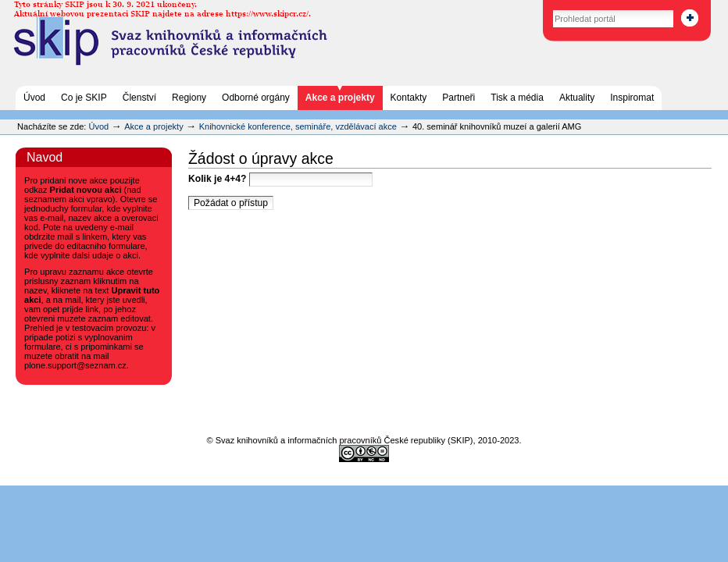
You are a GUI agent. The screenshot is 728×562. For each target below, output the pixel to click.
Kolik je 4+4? (280, 179)
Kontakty (409, 98)
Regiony (189, 98)
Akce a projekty (340, 98)
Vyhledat (536, 7)
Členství (139, 98)
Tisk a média (517, 98)
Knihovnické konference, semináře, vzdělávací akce (299, 126)
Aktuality (577, 98)
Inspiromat (632, 98)
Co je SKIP (84, 98)
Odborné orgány (256, 98)
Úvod (34, 98)
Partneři (459, 98)
